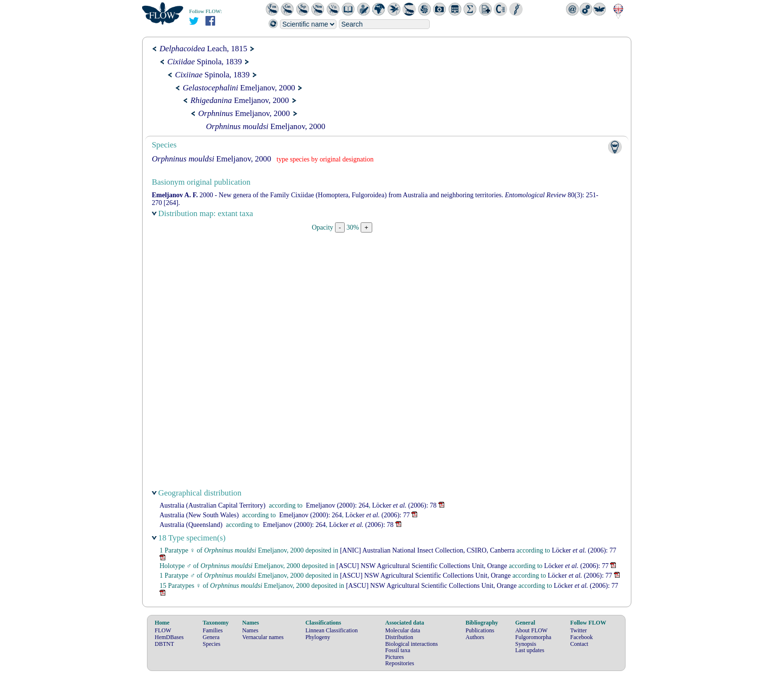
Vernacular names (263, 637)
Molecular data (403, 630)
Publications (480, 630)
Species (211, 644)
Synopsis (526, 644)
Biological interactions (412, 644)
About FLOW (532, 630)
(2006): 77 (377, 515)
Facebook (582, 637)
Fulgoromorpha (533, 637)
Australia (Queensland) (191, 525)
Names (250, 630)
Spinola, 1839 (204, 62)
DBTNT (164, 644)
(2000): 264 (337, 505)
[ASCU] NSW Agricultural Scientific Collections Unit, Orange (422, 566)
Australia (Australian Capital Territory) (212, 505)
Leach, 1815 (203, 49)
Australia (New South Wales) (199, 515)
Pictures (395, 657)
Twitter (579, 630)
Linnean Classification (332, 630)
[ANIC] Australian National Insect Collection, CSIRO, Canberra (427, 550)
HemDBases (169, 637)
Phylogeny (318, 637)
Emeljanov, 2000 (239, 88)
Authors (475, 637)
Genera (211, 637)
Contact (579, 644)
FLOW (163, 630)
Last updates (530, 650)
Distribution (399, 637)
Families (212, 630)
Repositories (400, 663)
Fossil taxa (398, 650)
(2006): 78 (404, 505)
